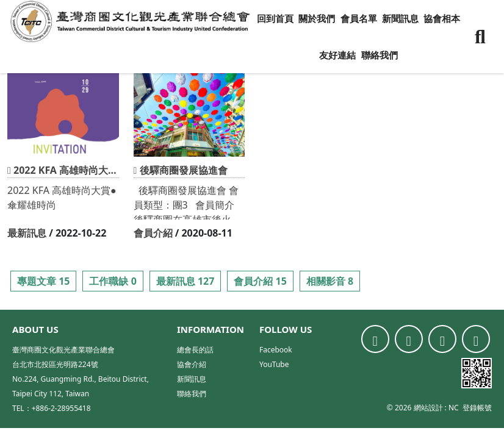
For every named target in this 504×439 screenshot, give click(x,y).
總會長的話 (195, 350)
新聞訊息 (400, 18)
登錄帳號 (477, 408)
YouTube (274, 364)
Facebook (276, 350)
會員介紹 (153, 233)
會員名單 (359, 18)
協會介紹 (192, 364)
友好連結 (337, 55)
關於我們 (317, 18)
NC (454, 408)
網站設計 (428, 408)
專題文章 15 (43, 281)
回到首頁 (275, 18)
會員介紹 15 (260, 281)
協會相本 (442, 18)
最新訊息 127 (185, 281)
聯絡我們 (380, 55)
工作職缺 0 (113, 281)
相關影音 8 (330, 281)
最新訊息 (27, 233)
